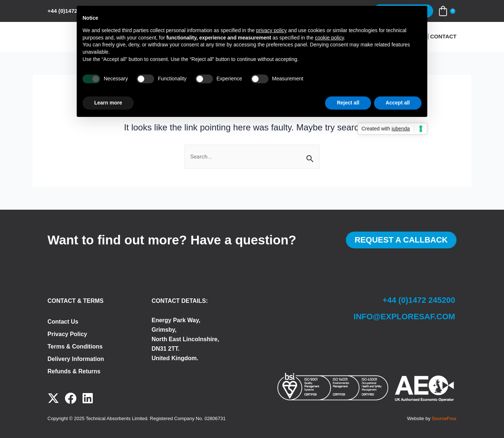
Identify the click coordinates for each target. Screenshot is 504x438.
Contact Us (63, 322)
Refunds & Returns (74, 371)
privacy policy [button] (271, 30)
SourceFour (444, 418)
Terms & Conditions (75, 346)
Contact (443, 37)
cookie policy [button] (329, 38)
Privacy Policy (67, 334)
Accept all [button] (398, 103)
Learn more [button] (108, 103)
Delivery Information (76, 359)
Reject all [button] (348, 103)
